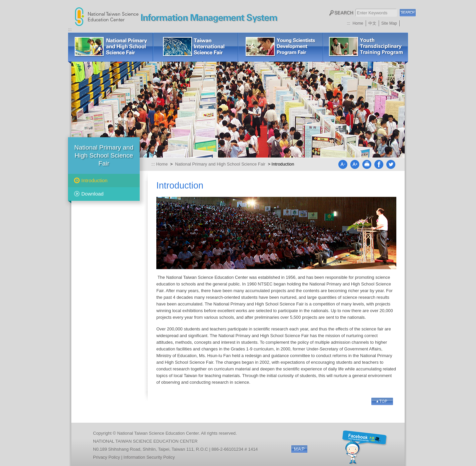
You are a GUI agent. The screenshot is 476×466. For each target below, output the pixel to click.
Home (358, 23)
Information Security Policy (149, 457)
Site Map (389, 23)
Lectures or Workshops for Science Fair (365, 47)
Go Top (382, 401)
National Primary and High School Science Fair (110, 47)
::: (349, 23)
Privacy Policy (106, 457)
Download (92, 194)
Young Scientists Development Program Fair (280, 47)
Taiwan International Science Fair (195, 47)
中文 (372, 23)
